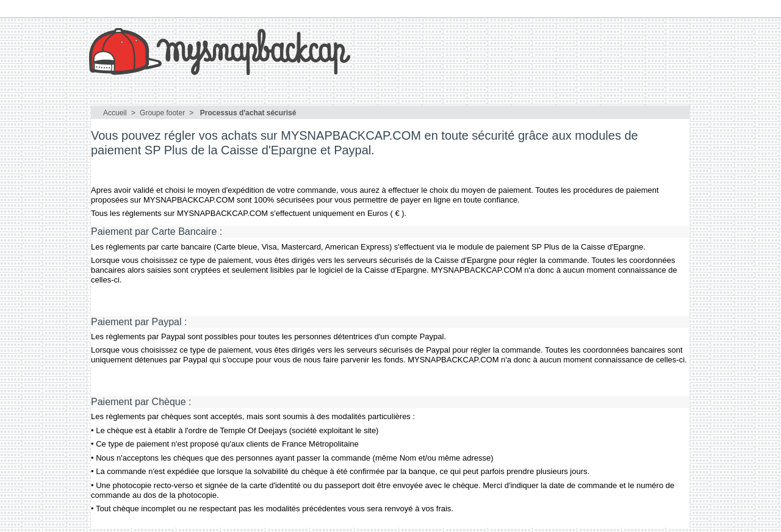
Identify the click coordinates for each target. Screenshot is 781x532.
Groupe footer (162, 113)
